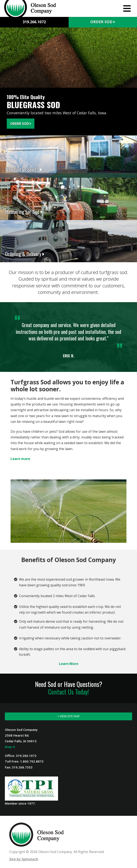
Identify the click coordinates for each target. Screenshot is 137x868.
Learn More (69, 664)
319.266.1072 (34, 22)
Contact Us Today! (69, 692)
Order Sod (103, 22)
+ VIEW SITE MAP (68, 716)
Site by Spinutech (24, 859)
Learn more (20, 459)
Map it (10, 747)
